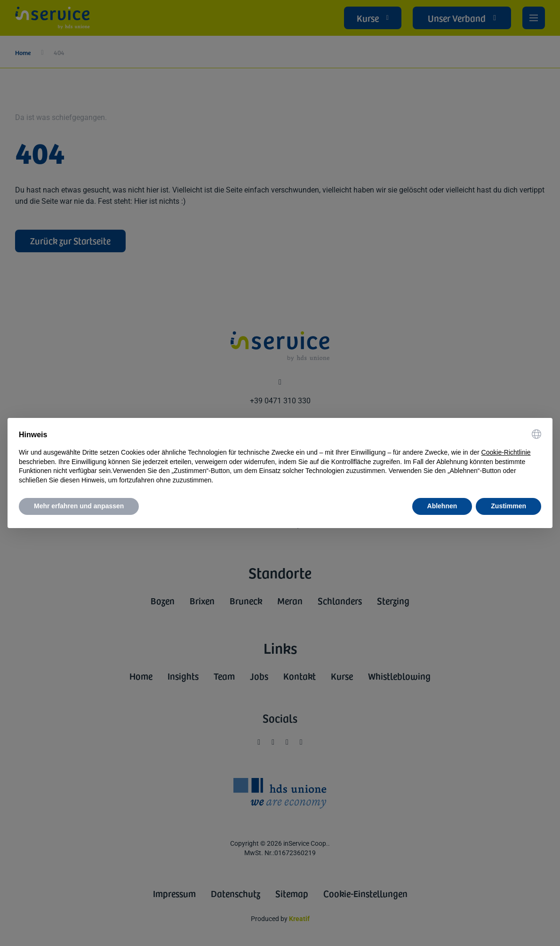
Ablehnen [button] (442, 506)
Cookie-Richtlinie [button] (506, 452)
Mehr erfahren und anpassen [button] (79, 506)
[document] (280, 457)
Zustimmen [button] (508, 506)
